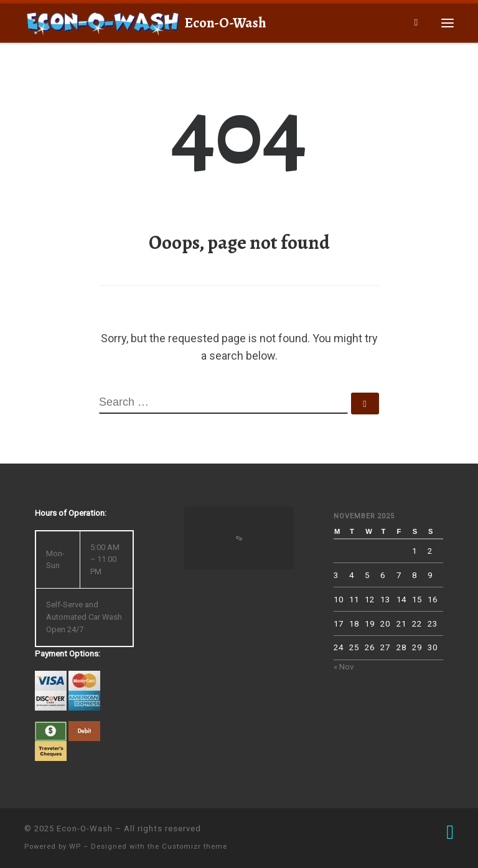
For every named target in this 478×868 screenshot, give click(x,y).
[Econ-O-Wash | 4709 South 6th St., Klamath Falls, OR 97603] (102, 21)
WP (75, 847)
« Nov (344, 666)
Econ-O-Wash (85, 828)
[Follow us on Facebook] (450, 832)
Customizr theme (194, 847)
